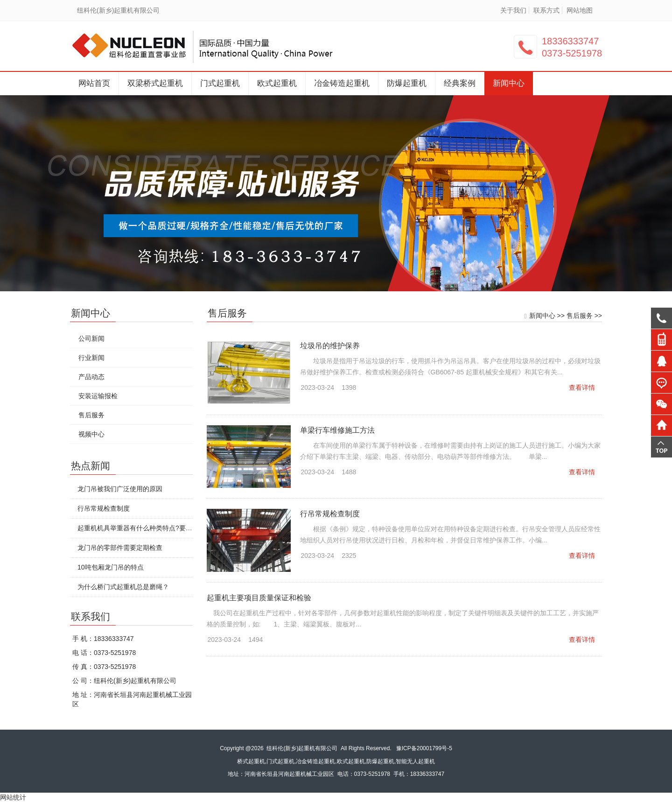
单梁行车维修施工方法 (339, 430)
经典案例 (460, 83)
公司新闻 (91, 338)
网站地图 (580, 10)
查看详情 (583, 387)
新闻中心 (509, 83)
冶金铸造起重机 (342, 83)
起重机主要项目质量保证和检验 (260, 598)
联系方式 (546, 10)
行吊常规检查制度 (331, 514)
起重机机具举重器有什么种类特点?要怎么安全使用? (153, 528)
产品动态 (91, 377)
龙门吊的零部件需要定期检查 (119, 548)
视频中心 (91, 434)
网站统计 (13, 797)
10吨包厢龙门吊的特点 (110, 567)
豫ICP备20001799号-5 (424, 748)
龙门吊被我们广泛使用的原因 (119, 489)
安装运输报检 (98, 396)
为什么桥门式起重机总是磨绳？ (123, 587)
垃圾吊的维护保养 (331, 346)
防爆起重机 (407, 83)
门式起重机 (220, 83)
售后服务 (581, 316)
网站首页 (94, 83)
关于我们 (513, 10)
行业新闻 (91, 358)
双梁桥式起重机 (155, 83)
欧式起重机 (277, 83)
